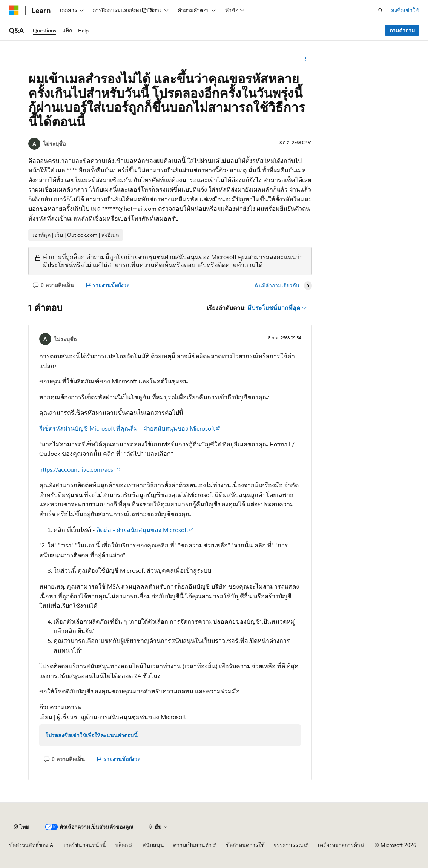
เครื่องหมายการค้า (339, 845)
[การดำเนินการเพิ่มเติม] (305, 59)
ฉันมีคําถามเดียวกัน (277, 285)
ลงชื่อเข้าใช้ (405, 10)
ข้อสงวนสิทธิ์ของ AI (32, 845)
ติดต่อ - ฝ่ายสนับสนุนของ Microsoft (142, 530)
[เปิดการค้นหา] (380, 10)
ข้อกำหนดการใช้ (245, 845)
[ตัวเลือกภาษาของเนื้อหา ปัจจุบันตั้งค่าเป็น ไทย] (21, 827)
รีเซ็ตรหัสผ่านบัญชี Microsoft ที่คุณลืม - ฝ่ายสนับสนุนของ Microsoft (127, 428)
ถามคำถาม (402, 30)
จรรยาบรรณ (288, 845)
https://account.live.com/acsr (77, 469)
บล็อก (121, 845)
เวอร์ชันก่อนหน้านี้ (85, 845)
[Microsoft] (14, 10)
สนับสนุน (153, 845)
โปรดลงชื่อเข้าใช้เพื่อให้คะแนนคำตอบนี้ (91, 735)
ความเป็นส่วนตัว (192, 845)
